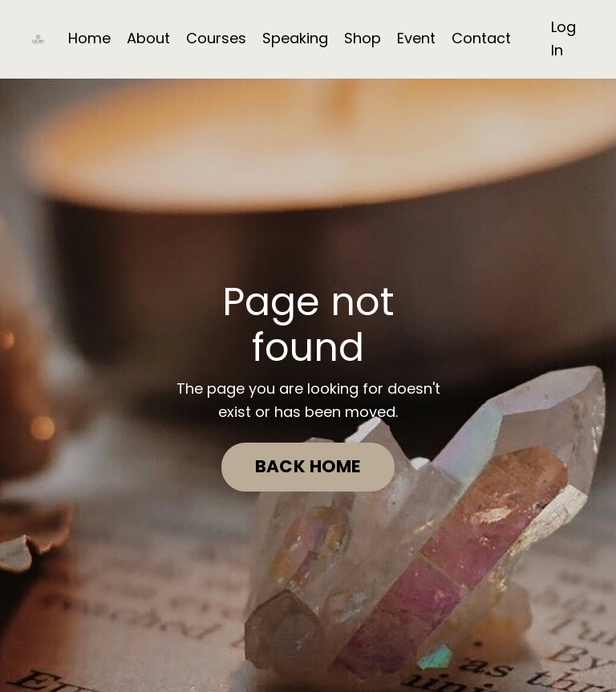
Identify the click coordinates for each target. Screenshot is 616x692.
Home (89, 38)
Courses (216, 38)
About (148, 38)
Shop (363, 38)
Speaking (295, 38)
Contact (481, 38)
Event (416, 38)
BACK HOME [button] (308, 466)
